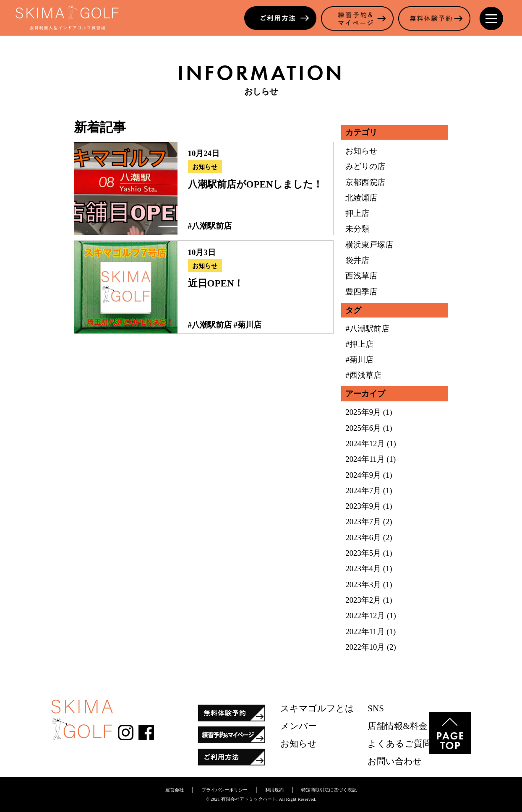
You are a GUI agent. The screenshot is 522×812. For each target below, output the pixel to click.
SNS (376, 708)
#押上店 (359, 344)
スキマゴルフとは (317, 708)
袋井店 (357, 260)
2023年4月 (363, 569)
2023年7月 (363, 522)
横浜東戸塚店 (369, 245)
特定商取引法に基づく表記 (329, 790)
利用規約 (274, 790)
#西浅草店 (363, 375)
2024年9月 (363, 475)
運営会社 (175, 790)
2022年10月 (365, 647)
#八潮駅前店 (367, 329)
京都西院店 (365, 182)
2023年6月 (363, 537)
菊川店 (249, 325)
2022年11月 (365, 631)
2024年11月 (365, 459)
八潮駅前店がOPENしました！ (256, 184)
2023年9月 (363, 506)
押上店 (357, 213)
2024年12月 (365, 444)
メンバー (299, 726)
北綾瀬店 (361, 198)
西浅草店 (361, 276)
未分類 (357, 229)
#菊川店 (359, 360)
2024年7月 (363, 491)
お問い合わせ (395, 761)
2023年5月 (363, 553)
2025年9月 (363, 412)
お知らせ (205, 167)
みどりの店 (365, 166)
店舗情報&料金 (397, 726)
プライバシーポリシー (224, 790)
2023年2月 (363, 600)
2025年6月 (363, 428)
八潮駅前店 (212, 226)
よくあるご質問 (399, 744)
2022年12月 (365, 616)
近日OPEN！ (216, 283)
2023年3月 (363, 584)
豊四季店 (361, 292)
